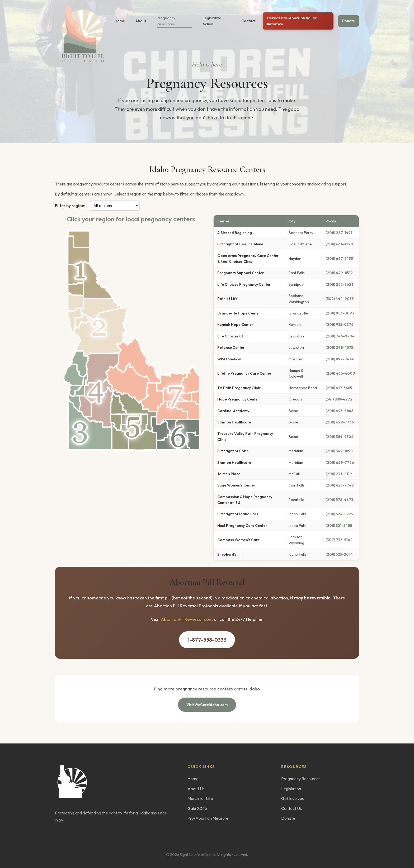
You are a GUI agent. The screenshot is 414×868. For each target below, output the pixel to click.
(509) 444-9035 (340, 299)
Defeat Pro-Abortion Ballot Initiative (292, 21)
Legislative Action (212, 21)
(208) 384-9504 (340, 437)
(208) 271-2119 (339, 474)
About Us (196, 789)
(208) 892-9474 (340, 359)
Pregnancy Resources (166, 21)
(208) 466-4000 (340, 373)
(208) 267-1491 (339, 233)
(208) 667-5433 (339, 259)
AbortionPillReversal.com (187, 619)
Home (120, 21)
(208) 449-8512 (339, 273)
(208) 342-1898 (339, 451)
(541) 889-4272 (339, 399)
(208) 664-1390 (339, 244)
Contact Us (291, 808)
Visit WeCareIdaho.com (207, 705)
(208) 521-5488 (339, 526)
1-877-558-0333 (207, 640)
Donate (348, 21)
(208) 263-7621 (339, 284)
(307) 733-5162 (339, 540)
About (141, 21)
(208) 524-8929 (340, 514)
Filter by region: (70, 206)
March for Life (200, 798)
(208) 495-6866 (340, 411)
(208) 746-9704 (340, 336)
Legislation (291, 789)
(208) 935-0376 (340, 325)
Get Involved (293, 798)
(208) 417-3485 (339, 388)
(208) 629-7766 (340, 422)
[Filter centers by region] (114, 206)
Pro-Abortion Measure (208, 818)
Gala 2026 (197, 808)
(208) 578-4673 (339, 500)
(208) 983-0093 (340, 313)
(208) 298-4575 (339, 347)
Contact (248, 21)
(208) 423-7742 (340, 485)
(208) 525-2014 (339, 554)
